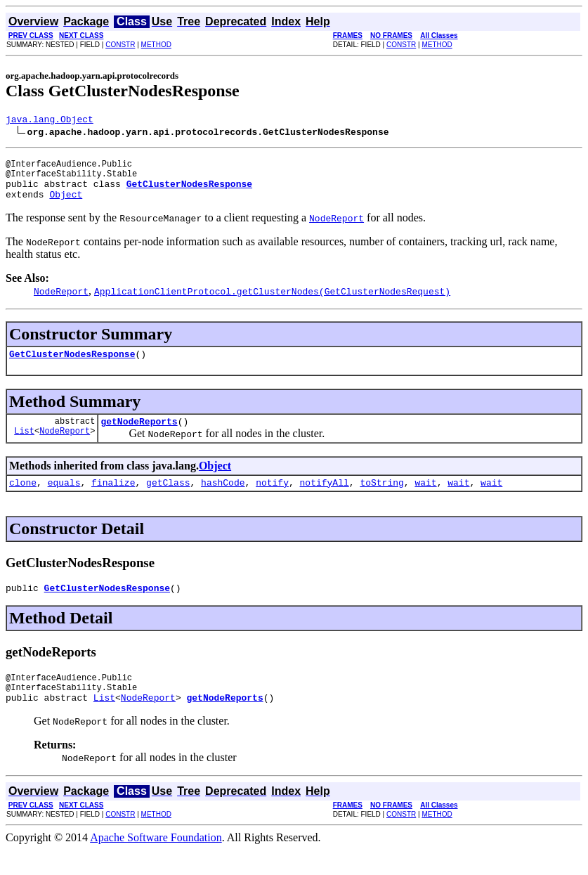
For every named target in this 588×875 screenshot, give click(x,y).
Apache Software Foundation (156, 863)
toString (381, 499)
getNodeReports (139, 436)
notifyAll (325, 499)
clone (23, 499)
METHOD (156, 45)
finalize (113, 499)
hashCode (223, 499)
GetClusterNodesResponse (72, 366)
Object (66, 205)
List (24, 447)
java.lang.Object (50, 121)
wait (425, 499)
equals (64, 499)
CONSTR (120, 45)
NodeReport (65, 447)
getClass (168, 499)
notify (272, 499)
